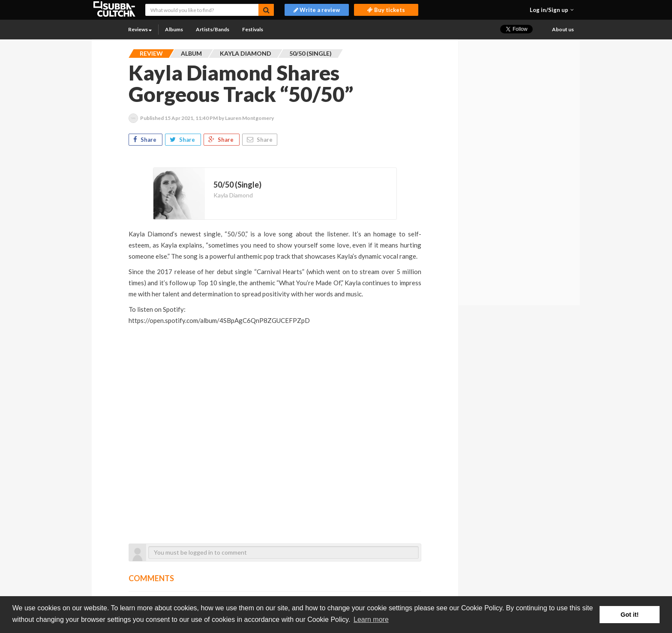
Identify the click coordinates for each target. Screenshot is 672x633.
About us (563, 29)
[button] (552, 10)
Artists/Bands (213, 29)
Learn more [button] (371, 620)
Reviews (140, 29)
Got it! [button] (630, 615)
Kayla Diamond (233, 195)
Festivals (253, 29)
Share (145, 140)
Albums (174, 29)
